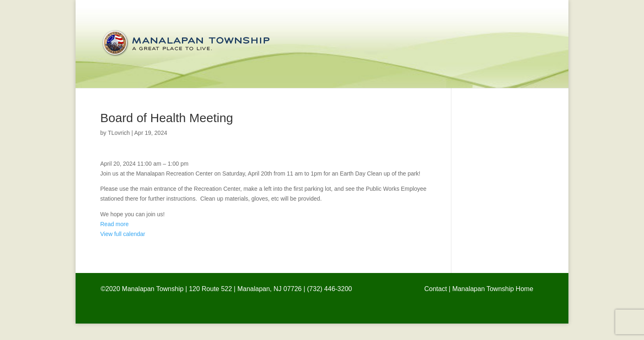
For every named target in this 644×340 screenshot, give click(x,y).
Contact (436, 289)
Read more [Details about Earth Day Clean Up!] (114, 224)
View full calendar (123, 234)
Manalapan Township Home (493, 289)
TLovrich (119, 133)
